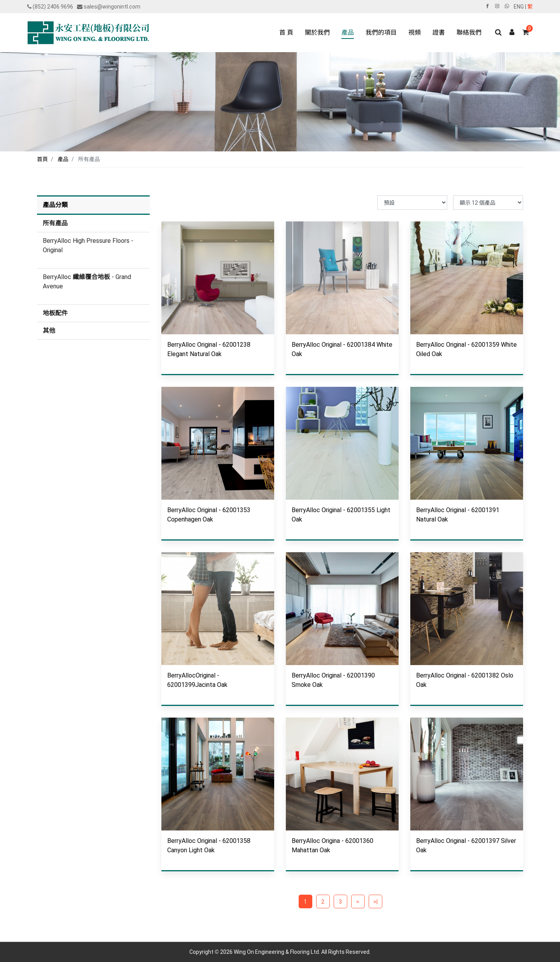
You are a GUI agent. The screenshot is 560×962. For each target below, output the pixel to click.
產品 (63, 159)
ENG (519, 7)
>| (375, 902)
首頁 (42, 159)
